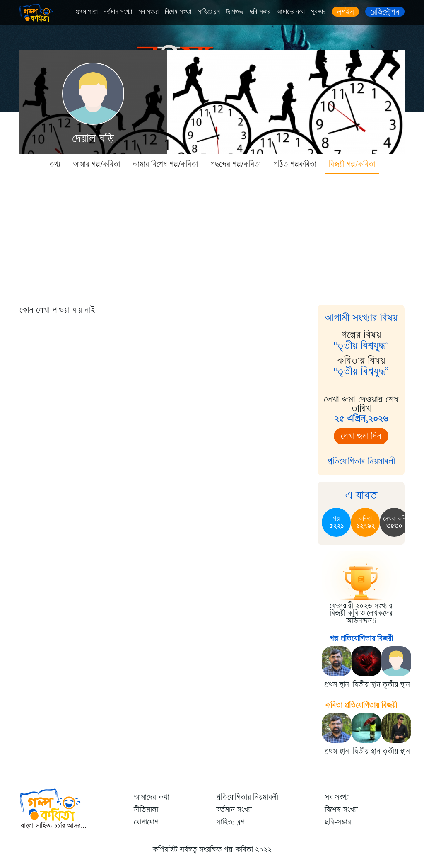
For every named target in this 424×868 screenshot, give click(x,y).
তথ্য (55, 164)
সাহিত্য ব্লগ (209, 12)
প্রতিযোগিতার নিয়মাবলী (361, 461)
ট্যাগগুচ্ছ (235, 12)
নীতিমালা (146, 810)
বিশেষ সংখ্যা (178, 12)
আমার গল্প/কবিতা (96, 164)
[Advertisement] (212, 236)
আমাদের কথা (291, 12)
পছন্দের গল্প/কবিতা (236, 164)
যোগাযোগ (146, 822)
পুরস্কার (318, 12)
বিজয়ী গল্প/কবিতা (352, 164)
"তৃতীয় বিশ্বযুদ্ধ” (361, 346)
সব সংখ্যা (148, 12)
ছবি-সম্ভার (260, 12)
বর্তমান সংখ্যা (118, 12)
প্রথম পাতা (87, 12)
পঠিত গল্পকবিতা (295, 164)
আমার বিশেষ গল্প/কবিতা (165, 164)
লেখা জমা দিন (361, 436)
